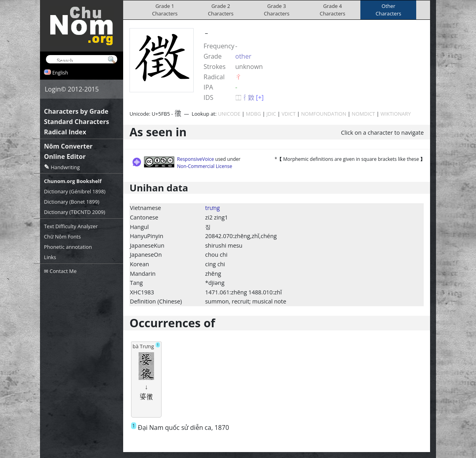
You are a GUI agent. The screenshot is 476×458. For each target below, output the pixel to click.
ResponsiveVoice (195, 159)
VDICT (289, 114)
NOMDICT (363, 114)
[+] (260, 97)
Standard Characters (76, 122)
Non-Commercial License (205, 166)
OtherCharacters (389, 10)
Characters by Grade (76, 111)
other (243, 56)
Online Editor (65, 156)
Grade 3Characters (277, 10)
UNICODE (229, 114)
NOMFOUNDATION (324, 114)
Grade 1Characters (165, 10)
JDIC (271, 114)
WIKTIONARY (396, 114)
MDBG (253, 114)
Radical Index (65, 132)
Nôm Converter (68, 146)
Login (53, 89)
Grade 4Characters (332, 10)
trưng (212, 208)
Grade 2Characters (221, 10)
